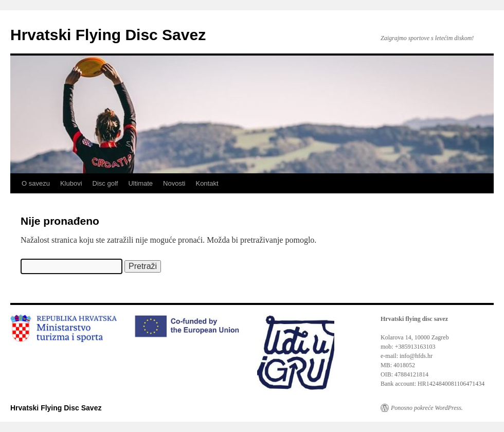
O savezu (36, 183)
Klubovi (71, 183)
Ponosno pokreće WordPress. (427, 408)
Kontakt (207, 183)
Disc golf (105, 183)
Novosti (174, 183)
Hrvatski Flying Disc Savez (108, 35)
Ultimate (140, 183)
